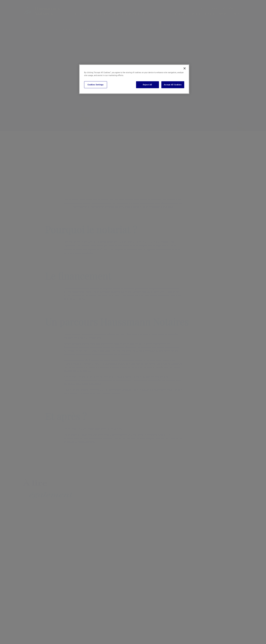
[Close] (185, 68)
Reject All (147, 85)
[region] (134, 79)
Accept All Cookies (173, 85)
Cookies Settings (96, 85)
